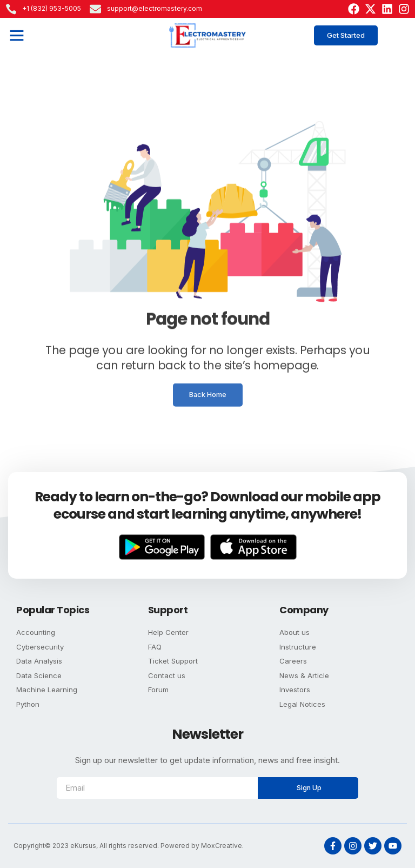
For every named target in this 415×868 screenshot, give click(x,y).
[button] (17, 35)
